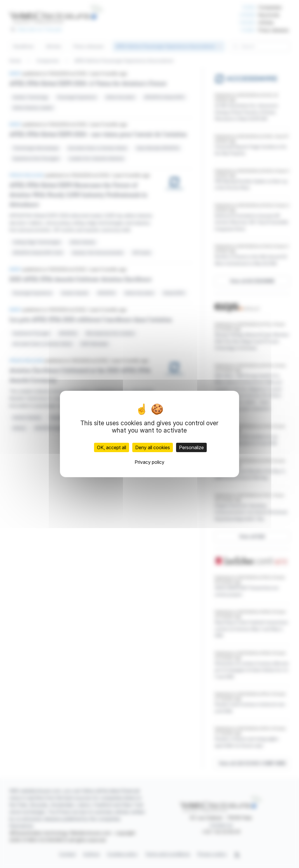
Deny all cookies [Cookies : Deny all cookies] (153, 447)
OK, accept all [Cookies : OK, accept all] (112, 447)
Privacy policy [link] (149, 462)
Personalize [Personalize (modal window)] (191, 447)
